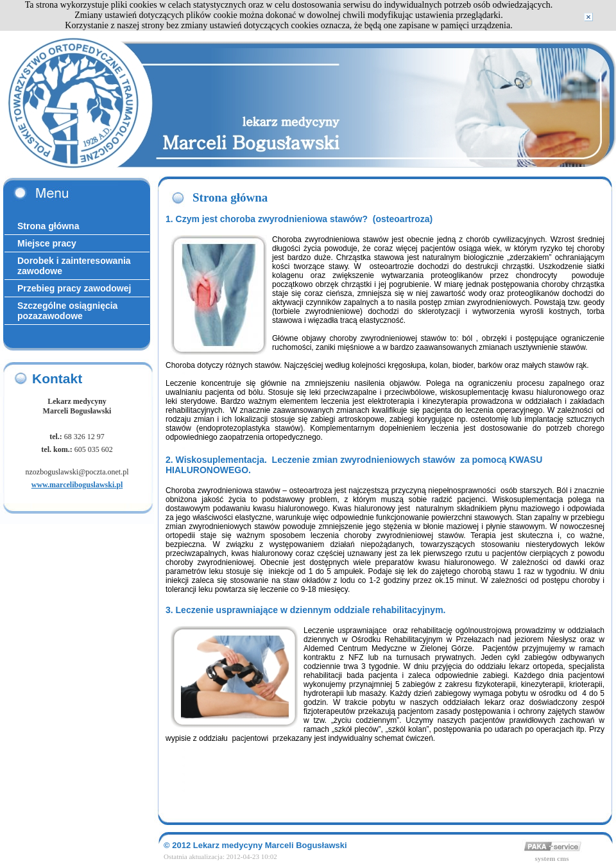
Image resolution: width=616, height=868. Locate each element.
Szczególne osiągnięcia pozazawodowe (67, 311)
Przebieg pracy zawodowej (74, 288)
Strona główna (48, 226)
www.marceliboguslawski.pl (77, 485)
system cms (552, 858)
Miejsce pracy (47, 243)
